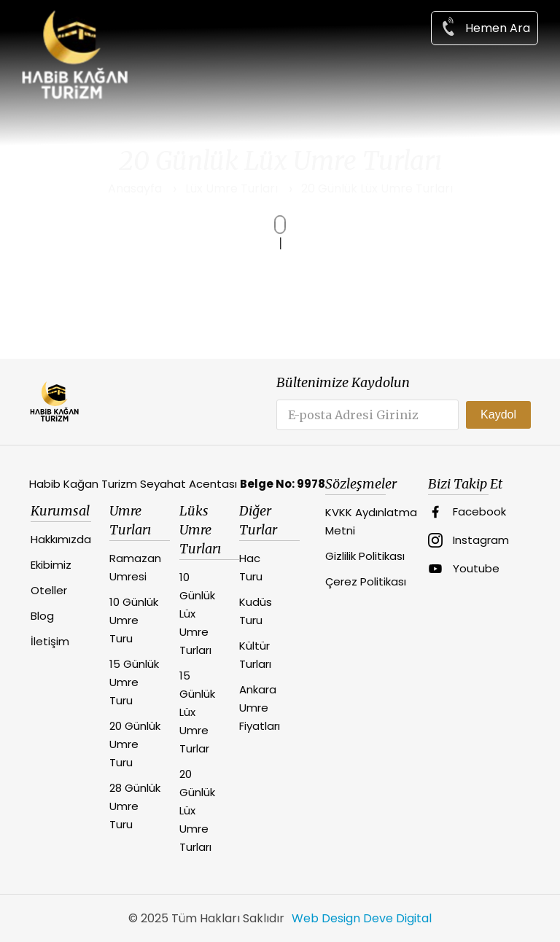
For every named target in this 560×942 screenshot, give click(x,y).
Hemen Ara (485, 27)
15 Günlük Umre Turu (134, 682)
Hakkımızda (61, 539)
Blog (42, 616)
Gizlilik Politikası (365, 556)
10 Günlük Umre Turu (134, 620)
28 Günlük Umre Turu (135, 806)
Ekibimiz (51, 565)
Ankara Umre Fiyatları (260, 708)
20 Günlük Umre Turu (135, 744)
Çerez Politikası (366, 581)
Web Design (326, 918)
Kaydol (498, 414)
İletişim (50, 641)
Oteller (49, 590)
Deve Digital (397, 918)
